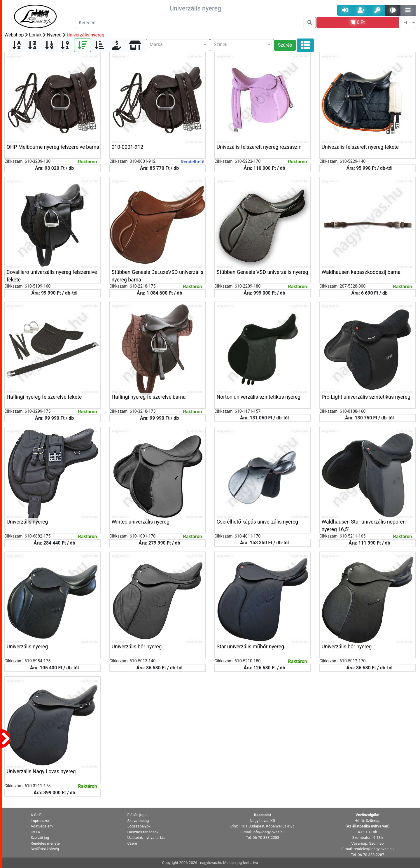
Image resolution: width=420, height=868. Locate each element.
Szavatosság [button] (138, 821)
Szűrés (285, 45)
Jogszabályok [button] (139, 826)
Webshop (14, 35)
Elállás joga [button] (137, 815)
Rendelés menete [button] (45, 843)
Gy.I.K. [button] (36, 832)
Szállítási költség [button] (45, 849)
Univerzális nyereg (86, 35)
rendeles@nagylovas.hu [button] (374, 849)
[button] (178, 45)
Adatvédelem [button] (42, 826)
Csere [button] (132, 843)
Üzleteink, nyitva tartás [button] (146, 838)
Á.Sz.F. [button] (36, 815)
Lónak (35, 35)
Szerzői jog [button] (40, 838)
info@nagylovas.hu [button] (269, 832)
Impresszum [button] (41, 821)
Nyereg (54, 35)
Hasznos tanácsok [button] (143, 832)
